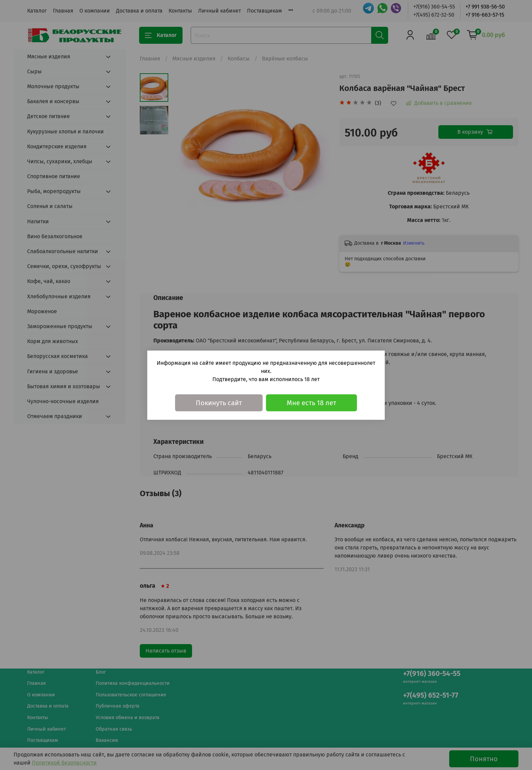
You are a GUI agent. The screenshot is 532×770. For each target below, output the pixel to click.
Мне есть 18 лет (311, 403)
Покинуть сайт (219, 403)
